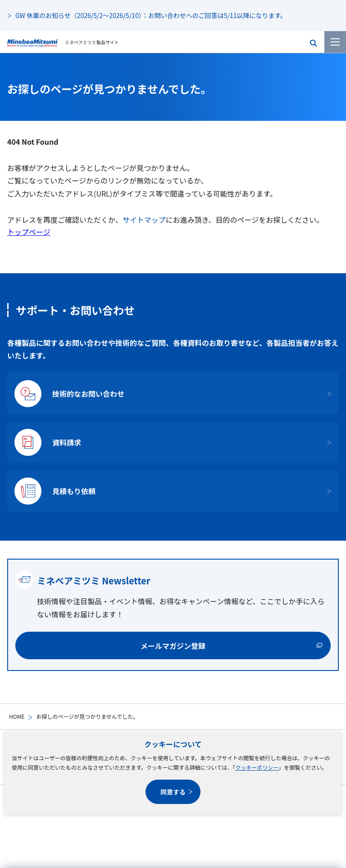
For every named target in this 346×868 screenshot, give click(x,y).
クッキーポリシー (257, 767)
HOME (17, 716)
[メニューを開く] (335, 42)
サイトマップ (144, 220)
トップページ (29, 232)
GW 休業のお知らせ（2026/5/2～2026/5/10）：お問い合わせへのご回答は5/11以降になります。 (151, 15)
